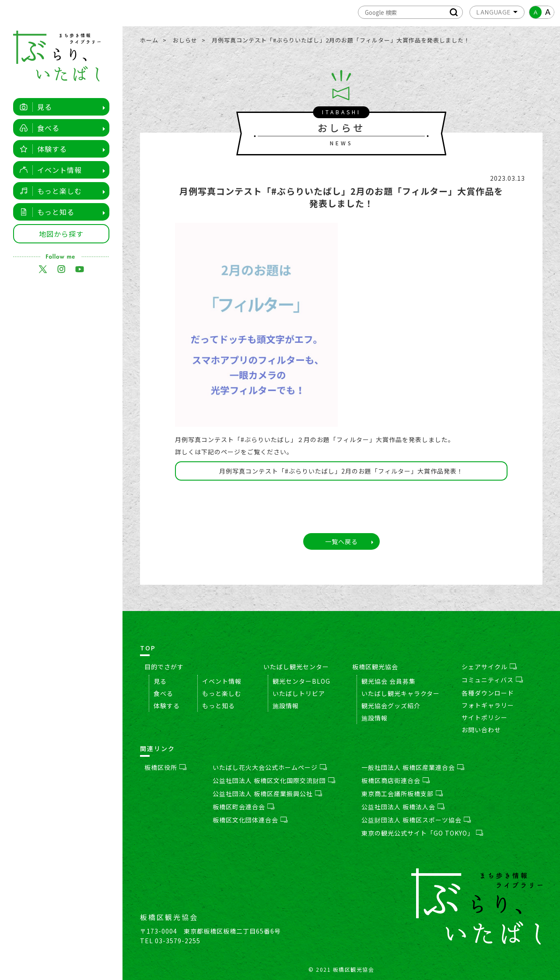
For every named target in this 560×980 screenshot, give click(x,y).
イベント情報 (48, 170)
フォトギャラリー (488, 705)
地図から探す (61, 234)
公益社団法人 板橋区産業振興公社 (267, 794)
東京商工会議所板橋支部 (402, 794)
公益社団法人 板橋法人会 (403, 807)
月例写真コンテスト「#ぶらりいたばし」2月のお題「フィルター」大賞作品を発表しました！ (341, 40)
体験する (41, 149)
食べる (37, 128)
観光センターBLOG (301, 681)
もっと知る (45, 212)
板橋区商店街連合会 (395, 780)
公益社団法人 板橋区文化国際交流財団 (274, 780)
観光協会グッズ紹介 (391, 706)
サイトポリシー (485, 717)
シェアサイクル (489, 667)
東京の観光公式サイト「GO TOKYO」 (422, 833)
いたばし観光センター (296, 667)
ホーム (149, 40)
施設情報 (286, 706)
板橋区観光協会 (375, 667)
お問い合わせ (481, 730)
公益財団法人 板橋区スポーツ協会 (416, 820)
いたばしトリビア (299, 693)
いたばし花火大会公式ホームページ (270, 767)
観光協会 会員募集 (388, 681)
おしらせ (185, 40)
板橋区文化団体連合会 (250, 820)
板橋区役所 (165, 767)
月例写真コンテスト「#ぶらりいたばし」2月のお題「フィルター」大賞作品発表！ (341, 471)
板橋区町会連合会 (243, 807)
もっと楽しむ (48, 191)
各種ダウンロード (488, 693)
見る (33, 107)
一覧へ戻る (341, 541)
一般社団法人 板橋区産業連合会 (413, 767)
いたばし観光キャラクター (401, 693)
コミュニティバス (492, 680)
